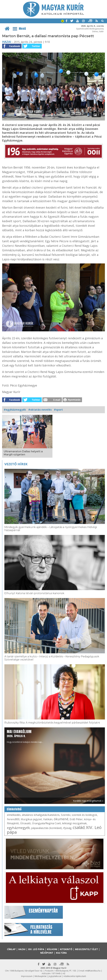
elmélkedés (14, 815)
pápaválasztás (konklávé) (47, 828)
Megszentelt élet (86, 949)
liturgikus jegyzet (31, 819)
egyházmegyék (18, 828)
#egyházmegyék (15, 410)
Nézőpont (47, 953)
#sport (58, 410)
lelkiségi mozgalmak (74, 823)
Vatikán (48, 819)
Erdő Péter (76, 819)
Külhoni (52, 949)
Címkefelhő (14, 809)
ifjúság (67, 828)
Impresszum (27, 976)
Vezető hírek (16, 464)
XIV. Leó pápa (36, 949)
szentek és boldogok (84, 815)
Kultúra (61, 953)
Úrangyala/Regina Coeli (46, 823)
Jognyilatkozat (55, 976)
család (79, 827)
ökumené (61, 819)
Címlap (11, 949)
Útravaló (25, 823)
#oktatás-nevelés (40, 410)
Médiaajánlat (41, 976)
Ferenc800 (13, 819)
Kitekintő (66, 949)
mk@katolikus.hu (93, 971)
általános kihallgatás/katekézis (41, 815)
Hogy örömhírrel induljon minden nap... (25, 736)
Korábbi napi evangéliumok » (88, 801)
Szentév (66, 815)
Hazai (7, 42)
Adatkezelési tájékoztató (75, 976)
